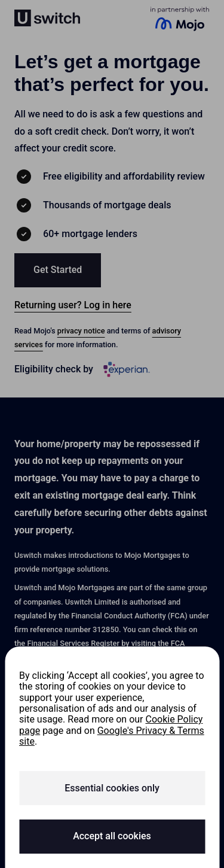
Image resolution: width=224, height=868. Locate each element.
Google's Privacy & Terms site (112, 736)
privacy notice (81, 331)
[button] (58, 270)
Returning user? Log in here (73, 305)
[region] (112, 757)
